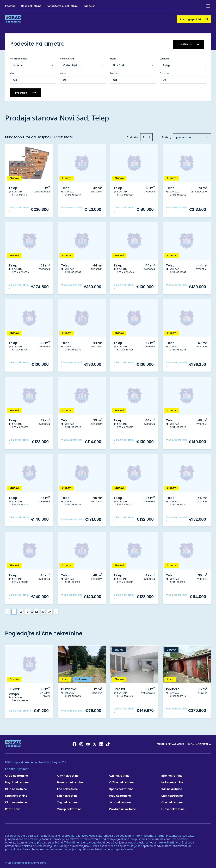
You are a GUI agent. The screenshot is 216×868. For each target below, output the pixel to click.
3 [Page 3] (28, 610)
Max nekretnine (172, 794)
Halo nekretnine (172, 781)
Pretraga (26, 91)
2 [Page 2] (21, 610)
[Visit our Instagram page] (81, 743)
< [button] (8, 610)
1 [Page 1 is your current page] (14, 610)
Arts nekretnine (120, 801)
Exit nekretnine (67, 794)
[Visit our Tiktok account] (108, 743)
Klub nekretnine (16, 788)
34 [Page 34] (50, 610)
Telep (166, 64)
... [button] (32, 610)
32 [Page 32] (36, 610)
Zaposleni (90, 6)
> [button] (56, 610)
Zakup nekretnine (69, 808)
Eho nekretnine (67, 788)
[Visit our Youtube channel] (88, 743)
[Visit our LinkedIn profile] (101, 743)
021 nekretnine (119, 774)
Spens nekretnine (121, 788)
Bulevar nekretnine (70, 781)
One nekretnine (172, 801)
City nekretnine (68, 774)
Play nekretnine (120, 794)
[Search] (207, 19)
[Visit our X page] (95, 743)
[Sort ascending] (144, 136)
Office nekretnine (121, 781)
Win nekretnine (172, 788)
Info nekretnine (172, 774)
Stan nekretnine (16, 794)
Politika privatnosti (170, 743)
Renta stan (13, 808)
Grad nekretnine (17, 774)
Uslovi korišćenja (199, 743)
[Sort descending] (149, 136)
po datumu (183, 136)
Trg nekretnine (67, 801)
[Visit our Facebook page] (75, 743)
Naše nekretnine (31, 6)
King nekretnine (16, 801)
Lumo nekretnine (173, 808)
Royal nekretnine (17, 781)
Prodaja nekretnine (123, 808)
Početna (10, 6)
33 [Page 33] (43, 610)
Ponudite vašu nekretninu (63, 6)
